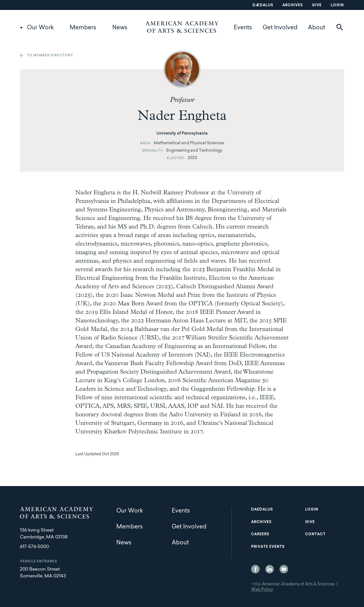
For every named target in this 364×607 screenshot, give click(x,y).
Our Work (40, 28)
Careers (260, 534)
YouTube (284, 569)
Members (83, 28)
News (120, 28)
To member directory (50, 56)
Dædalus (263, 5)
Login (337, 5)
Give (317, 5)
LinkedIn (270, 569)
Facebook (255, 569)
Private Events (268, 547)
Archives (293, 5)
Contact (315, 534)
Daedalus (262, 510)
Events (243, 28)
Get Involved (280, 28)
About (317, 28)
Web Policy (262, 590)
